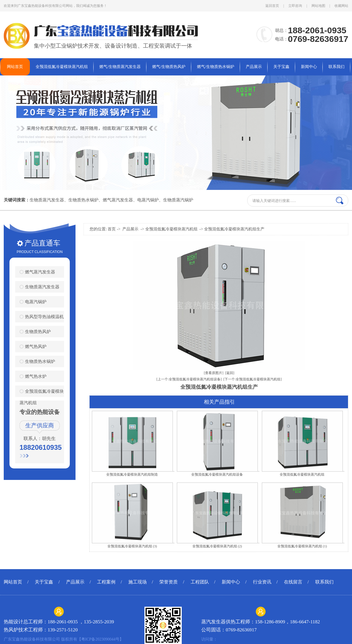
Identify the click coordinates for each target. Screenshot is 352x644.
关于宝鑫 (281, 67)
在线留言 (293, 582)
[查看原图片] (214, 373)
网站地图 (318, 6)
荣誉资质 (169, 582)
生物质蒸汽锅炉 (178, 200)
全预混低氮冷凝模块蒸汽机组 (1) (302, 546)
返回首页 (272, 6)
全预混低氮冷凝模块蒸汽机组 (62, 67)
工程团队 (200, 582)
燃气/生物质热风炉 (169, 67)
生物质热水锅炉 (83, 200)
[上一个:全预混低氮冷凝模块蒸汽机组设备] (189, 379)
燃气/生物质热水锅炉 (216, 67)
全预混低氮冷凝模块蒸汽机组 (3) (132, 546)
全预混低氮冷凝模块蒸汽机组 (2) (217, 546)
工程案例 (106, 582)
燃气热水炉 (36, 376)
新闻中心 (309, 67)
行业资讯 (262, 582)
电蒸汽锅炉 (148, 200)
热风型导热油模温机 (44, 317)
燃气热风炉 (36, 346)
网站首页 (15, 67)
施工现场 (138, 582)
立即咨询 (295, 6)
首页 (112, 229)
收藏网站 (341, 6)
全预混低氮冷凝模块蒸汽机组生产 (234, 229)
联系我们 (336, 67)
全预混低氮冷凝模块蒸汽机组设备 (217, 474)
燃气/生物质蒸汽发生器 (120, 67)
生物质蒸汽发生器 (47, 200)
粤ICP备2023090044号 (100, 639)
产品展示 (254, 67)
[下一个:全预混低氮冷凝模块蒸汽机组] (253, 379)
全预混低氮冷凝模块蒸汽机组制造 (132, 474)
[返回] (230, 373)
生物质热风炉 (38, 331)
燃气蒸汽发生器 (118, 200)
